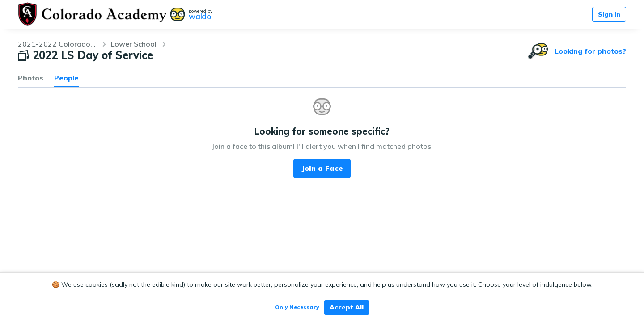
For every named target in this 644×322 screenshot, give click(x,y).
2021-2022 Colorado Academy (57, 44)
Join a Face (322, 168)
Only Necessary (297, 307)
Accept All (347, 307)
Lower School (134, 44)
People (66, 78)
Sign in (609, 14)
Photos (31, 78)
